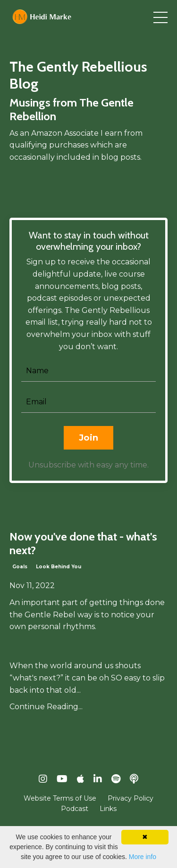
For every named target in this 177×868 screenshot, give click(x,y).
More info (143, 857)
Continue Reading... (46, 707)
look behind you (59, 567)
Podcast (75, 809)
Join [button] (88, 438)
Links (108, 809)
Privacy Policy (131, 798)
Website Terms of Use (60, 798)
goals (20, 567)
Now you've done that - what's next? (83, 544)
